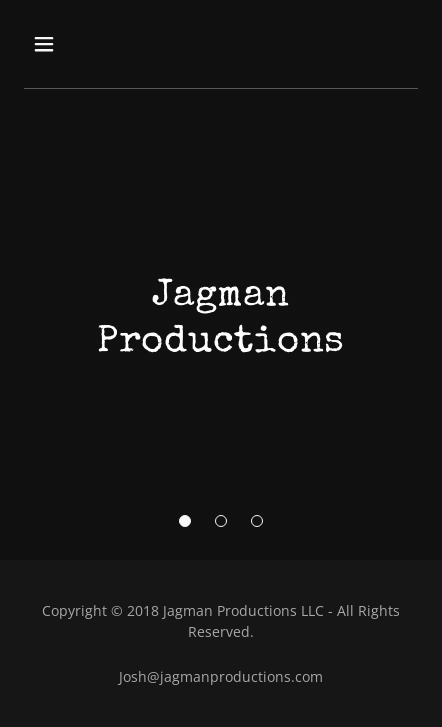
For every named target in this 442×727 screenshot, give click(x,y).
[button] (185, 521)
